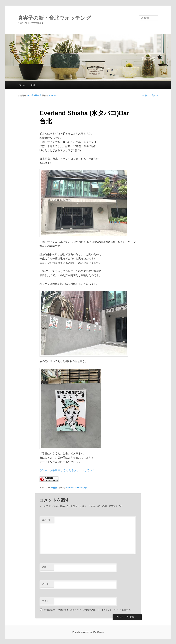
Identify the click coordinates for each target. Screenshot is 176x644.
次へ (155, 96)
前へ (145, 96)
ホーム (22, 85)
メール (45, 584)
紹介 (33, 85)
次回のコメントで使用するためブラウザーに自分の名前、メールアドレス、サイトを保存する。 (88, 610)
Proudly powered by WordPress (88, 632)
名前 (44, 567)
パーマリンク (81, 488)
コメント (47, 520)
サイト (45, 601)
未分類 (54, 488)
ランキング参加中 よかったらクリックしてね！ (67, 470)
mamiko (53, 96)
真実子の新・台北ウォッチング (54, 18)
